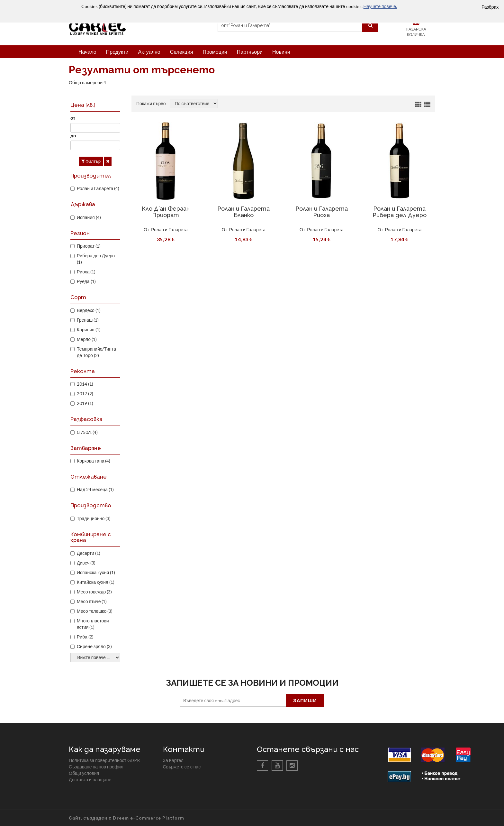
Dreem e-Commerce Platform (148, 818)
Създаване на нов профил (96, 767)
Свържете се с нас (182, 767)
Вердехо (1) (89, 310)
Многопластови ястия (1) (93, 624)
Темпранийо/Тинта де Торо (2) (96, 352)
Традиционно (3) (94, 518)
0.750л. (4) (87, 432)
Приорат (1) (89, 246)
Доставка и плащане (90, 780)
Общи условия (84, 773)
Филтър (91, 161)
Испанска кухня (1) (96, 572)
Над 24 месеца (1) (95, 489)
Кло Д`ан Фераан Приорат (166, 212)
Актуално (149, 52)
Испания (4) (89, 217)
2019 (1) (85, 403)
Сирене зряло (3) (94, 646)
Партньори (250, 52)
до (73, 136)
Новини (281, 52)
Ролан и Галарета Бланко (243, 212)
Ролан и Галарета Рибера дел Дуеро (400, 212)
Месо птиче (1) (92, 601)
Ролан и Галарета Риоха (322, 212)
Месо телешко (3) (95, 611)
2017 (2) (85, 394)
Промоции (215, 52)
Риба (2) (85, 637)
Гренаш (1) (88, 320)
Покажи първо (151, 103)
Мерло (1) (87, 339)
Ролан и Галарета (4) (98, 188)
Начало (87, 52)
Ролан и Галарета (169, 229)
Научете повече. (380, 6)
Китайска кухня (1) (96, 582)
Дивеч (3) (86, 563)
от (73, 118)
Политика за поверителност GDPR (104, 760)
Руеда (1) (86, 281)
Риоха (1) (86, 272)
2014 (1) (85, 384)
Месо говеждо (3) (94, 592)
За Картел (173, 760)
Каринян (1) (89, 330)
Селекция (182, 52)
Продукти (117, 52)
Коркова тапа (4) (94, 461)
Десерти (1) (89, 553)
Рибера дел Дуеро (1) (96, 259)
